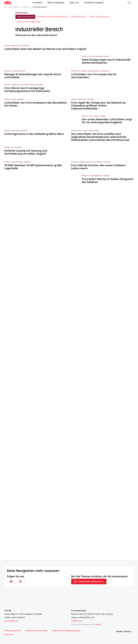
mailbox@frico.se (11, 621)
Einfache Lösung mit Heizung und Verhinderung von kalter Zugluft (26, 152)
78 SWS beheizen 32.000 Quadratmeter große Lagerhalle (33, 167)
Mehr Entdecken (57, 3)
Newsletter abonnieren (89, 581)
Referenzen (26, 7)
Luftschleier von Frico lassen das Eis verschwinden (94, 76)
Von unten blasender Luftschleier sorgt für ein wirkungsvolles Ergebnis (107, 121)
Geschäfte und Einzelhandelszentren (52, 17)
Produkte (38, 3)
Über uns (75, 3)
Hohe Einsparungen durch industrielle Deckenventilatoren (106, 61)
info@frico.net (77, 621)
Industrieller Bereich (25, 17)
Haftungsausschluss (13, 631)
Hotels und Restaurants (99, 17)
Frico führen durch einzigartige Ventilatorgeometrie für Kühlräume (27, 89)
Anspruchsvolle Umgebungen (29, 22)
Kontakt (98, 624)
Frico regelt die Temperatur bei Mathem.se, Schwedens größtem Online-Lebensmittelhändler (99, 106)
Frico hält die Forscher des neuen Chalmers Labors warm (98, 167)
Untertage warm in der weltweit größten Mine (34, 134)
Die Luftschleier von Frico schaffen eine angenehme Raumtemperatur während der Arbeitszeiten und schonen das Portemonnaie (100, 137)
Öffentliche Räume (79, 17)
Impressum (9, 634)
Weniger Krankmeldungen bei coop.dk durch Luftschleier (33, 76)
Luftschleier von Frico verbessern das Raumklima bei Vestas (36, 104)
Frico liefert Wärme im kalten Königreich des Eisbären (108, 180)
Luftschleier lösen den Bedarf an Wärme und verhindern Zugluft (45, 49)
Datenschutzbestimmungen (36, 631)
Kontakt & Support (95, 3)
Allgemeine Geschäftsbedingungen (66, 631)
